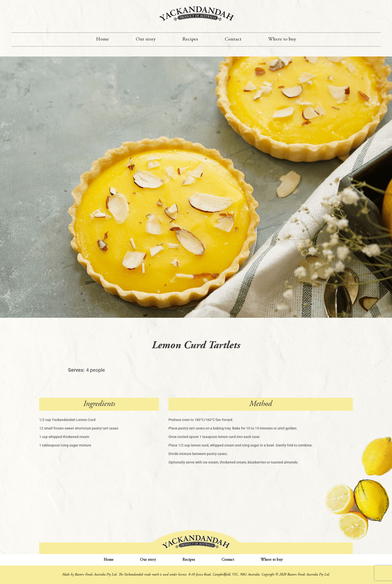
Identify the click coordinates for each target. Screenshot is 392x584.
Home (102, 39)
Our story (146, 39)
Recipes (190, 39)
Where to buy (282, 39)
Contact (233, 39)
